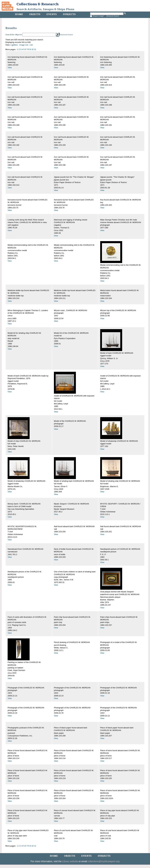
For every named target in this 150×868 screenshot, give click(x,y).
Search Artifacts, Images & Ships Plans (45, 9)
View (10, 68)
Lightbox (14, 45)
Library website (70, 861)
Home (19, 14)
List (31, 45)
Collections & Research (38, 4)
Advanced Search (113, 16)
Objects (35, 14)
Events (52, 14)
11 (35, 49)
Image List (24, 45)
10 (32, 49)
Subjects (69, 14)
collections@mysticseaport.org (103, 861)
